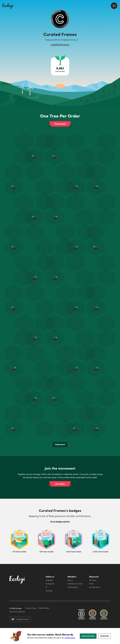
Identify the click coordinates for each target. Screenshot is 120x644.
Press (91, 584)
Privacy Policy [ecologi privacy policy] (31, 619)
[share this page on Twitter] (117, 36)
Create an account (75, 584)
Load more (60, 444)
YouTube (49, 591)
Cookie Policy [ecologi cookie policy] (43, 619)
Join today (60, 484)
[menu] (114, 6)
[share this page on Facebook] (117, 32)
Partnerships (73, 587)
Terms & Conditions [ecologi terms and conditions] (17, 622)
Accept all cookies (88, 636)
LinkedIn (49, 580)
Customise (105, 636)
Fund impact (60, 124)
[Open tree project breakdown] (60, 66)
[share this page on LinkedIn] (117, 41)
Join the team (95, 587)
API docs (93, 580)
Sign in (70, 580)
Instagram (50, 584)
